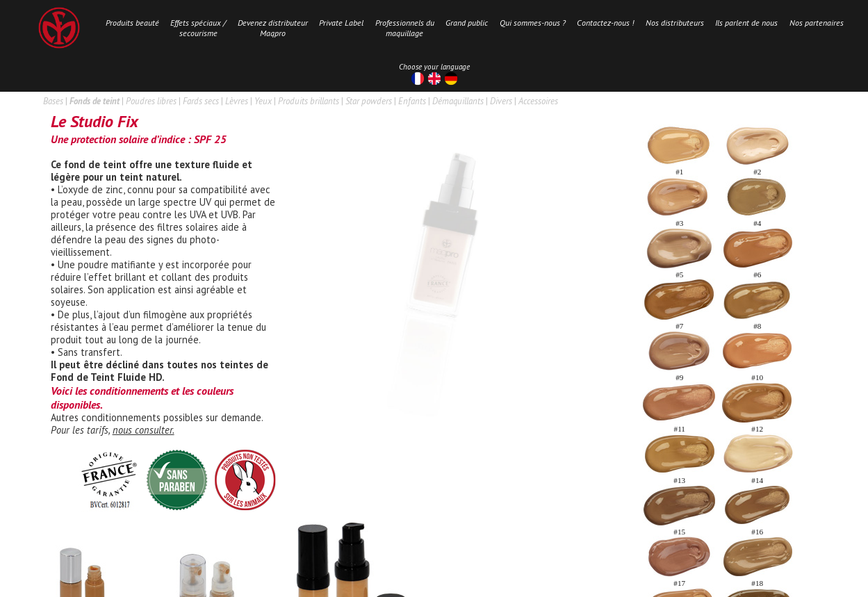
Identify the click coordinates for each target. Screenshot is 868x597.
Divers (501, 101)
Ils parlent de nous (746, 23)
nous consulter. (144, 430)
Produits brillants (309, 101)
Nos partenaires (817, 23)
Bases (53, 101)
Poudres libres (151, 101)
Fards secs (201, 101)
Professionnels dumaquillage (405, 28)
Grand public (467, 23)
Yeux (263, 101)
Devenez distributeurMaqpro (273, 28)
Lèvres (237, 101)
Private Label (341, 23)
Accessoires (538, 101)
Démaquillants (458, 101)
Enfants (412, 101)
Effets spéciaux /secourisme (198, 28)
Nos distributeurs (675, 23)
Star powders (369, 101)
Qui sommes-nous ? (533, 23)
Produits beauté (132, 23)
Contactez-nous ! (605, 23)
